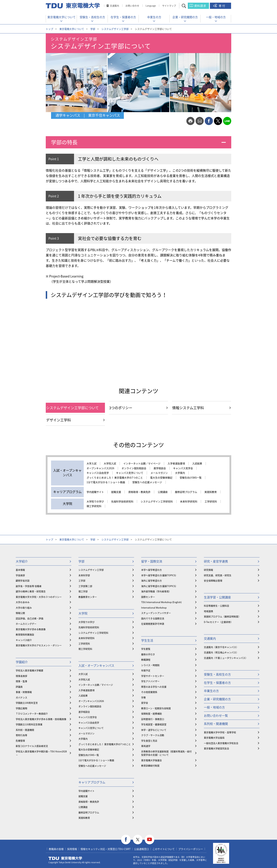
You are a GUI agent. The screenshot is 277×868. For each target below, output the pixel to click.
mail (200, 121)
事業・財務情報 (24, 692)
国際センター (148, 597)
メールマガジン (159, 473)
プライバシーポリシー (191, 849)
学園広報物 (21, 708)
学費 (143, 697)
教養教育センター (88, 597)
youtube (150, 840)
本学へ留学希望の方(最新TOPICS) (159, 575)
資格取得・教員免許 (139, 492)
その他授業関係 (149, 692)
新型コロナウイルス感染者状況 (32, 746)
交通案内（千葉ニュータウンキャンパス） (226, 658)
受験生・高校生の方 (92, 17)
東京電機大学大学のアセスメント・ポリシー (39, 645)
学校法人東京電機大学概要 (30, 670)
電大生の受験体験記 (161, 478)
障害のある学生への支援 (154, 687)
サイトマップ (169, 6)
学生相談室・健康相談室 (154, 724)
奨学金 (145, 703)
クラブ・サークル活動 (153, 735)
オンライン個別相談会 (134, 468)
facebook (209, 121)
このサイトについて (164, 849)
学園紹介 (22, 662)
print (190, 121)
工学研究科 (211, 502)
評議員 (19, 687)
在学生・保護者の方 (123, 17)
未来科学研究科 (189, 502)
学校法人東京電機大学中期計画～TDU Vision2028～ (41, 753)
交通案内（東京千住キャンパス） (221, 647)
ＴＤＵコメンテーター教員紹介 (32, 714)
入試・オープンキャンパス (96, 665)
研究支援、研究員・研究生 (218, 575)
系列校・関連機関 (25, 730)
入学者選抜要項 (176, 464)
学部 (93, 29)
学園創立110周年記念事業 (29, 724)
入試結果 (197, 464)
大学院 (83, 613)
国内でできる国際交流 (153, 618)
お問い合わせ (132, 6)
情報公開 (20, 613)
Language (151, 6)
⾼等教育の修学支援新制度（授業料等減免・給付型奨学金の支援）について (166, 753)
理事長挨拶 (21, 676)
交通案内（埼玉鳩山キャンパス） (221, 652)
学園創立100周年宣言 (27, 703)
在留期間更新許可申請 (153, 624)
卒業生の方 (154, 17)
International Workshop (154, 608)
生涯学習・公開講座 (217, 597)
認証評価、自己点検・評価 (30, 618)
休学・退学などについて (154, 730)
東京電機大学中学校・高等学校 (220, 732)
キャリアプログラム (92, 782)
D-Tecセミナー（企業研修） (218, 622)
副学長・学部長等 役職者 (29, 586)
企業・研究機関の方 (185, 17)
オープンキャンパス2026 (100, 468)
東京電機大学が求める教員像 (31, 629)
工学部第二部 (85, 586)
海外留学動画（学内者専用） (156, 591)
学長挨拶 (20, 575)
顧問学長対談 (23, 581)
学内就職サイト (95, 492)
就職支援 (116, 492)
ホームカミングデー (26, 624)
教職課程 (146, 660)
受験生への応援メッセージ (147, 482)
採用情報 (72, 849)
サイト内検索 (187, 6)
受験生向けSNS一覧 (191, 478)
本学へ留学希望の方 (151, 570)
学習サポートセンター (153, 676)
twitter (218, 121)
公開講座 (163, 492)
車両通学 (146, 746)
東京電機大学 (65, 858)
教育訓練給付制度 (150, 766)
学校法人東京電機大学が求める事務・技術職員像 (41, 719)
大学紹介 (22, 561)
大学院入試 (110, 464)
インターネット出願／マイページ (142, 464)
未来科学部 (84, 575)
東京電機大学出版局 (214, 738)
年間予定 (146, 670)
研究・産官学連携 (216, 561)
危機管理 (20, 741)
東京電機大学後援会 (151, 760)
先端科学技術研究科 (122, 502)
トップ (49, 29)
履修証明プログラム (186, 492)
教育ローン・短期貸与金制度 (156, 708)
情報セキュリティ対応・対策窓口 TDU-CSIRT (106, 849)
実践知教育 (211, 492)
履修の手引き (148, 654)
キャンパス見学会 (183, 468)
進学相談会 (160, 468)
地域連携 (208, 611)
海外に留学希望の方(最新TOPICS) (159, 586)
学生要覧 (146, 649)
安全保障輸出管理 (213, 581)
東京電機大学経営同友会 (216, 748)
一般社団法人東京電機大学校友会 (221, 743)
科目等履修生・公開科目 (216, 606)
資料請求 (200, 6)
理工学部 (83, 591)
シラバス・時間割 (150, 665)
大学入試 (92, 464)
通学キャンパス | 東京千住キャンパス (88, 115)
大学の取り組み (24, 608)
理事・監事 (21, 681)
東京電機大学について (61, 17)
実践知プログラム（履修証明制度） (222, 616)
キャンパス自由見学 (98, 473)
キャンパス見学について (130, 473)
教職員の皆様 (56, 849)
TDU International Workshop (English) (161, 602)
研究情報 (208, 570)
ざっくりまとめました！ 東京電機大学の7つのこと (115, 478)
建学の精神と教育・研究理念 (31, 591)
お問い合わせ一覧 (216, 715)
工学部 (82, 581)
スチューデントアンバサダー (156, 613)
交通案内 (114, 6)
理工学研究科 (94, 506)
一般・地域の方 (216, 17)
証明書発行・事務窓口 (153, 719)
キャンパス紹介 (24, 640)
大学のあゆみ (23, 602)
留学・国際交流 (152, 561)
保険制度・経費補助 (151, 714)
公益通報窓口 (142, 849)
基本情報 (20, 570)
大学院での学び (95, 502)
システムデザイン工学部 (115, 29)
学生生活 (147, 640)
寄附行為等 (21, 735)
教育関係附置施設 (25, 634)
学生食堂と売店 (149, 741)
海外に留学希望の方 (151, 581)
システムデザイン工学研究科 (157, 502)
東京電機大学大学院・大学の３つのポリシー (39, 597)
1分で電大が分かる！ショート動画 (106, 482)
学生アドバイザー (150, 681)
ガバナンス (21, 697)
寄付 (222, 6)
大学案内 (180, 473)
